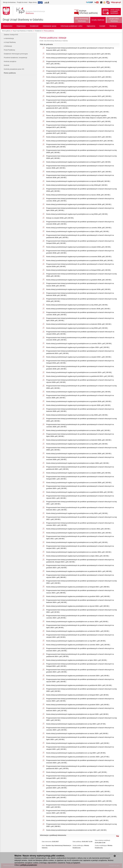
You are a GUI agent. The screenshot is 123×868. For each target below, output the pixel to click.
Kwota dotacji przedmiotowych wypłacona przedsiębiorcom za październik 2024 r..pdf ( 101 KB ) (79, 685)
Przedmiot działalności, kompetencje (15, 58)
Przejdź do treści (22, 2)
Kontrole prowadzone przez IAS (14, 69)
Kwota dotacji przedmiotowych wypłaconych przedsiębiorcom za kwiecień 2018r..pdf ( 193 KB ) (79, 204)
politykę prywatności (29, 865)
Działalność (38, 31)
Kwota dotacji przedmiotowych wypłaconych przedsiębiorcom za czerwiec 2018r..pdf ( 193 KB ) (79, 228)
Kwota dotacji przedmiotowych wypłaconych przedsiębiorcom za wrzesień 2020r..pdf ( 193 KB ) (79, 483)
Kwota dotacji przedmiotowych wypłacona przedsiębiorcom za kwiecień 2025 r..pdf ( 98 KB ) (78, 743)
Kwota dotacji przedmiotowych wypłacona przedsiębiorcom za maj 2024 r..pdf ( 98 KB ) (76, 641)
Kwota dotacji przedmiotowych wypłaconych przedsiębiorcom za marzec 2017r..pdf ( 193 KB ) (78, 67)
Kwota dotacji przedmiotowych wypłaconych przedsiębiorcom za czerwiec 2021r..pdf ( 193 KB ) (79, 552)
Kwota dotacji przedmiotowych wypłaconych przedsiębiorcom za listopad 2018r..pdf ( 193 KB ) (78, 270)
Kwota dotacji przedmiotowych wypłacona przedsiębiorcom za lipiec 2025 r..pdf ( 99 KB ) (77, 772)
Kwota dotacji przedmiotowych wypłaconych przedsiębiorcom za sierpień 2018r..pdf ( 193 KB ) (78, 247)
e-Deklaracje (8, 46)
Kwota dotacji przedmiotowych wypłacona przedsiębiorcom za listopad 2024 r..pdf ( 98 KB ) (77, 695)
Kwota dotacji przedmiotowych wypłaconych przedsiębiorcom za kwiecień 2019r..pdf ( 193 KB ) (79, 324)
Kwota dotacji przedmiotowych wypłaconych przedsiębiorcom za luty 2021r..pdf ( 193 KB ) (77, 513)
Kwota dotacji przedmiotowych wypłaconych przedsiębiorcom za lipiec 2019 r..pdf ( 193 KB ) (78, 347)
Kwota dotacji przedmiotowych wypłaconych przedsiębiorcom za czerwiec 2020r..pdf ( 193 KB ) (79, 454)
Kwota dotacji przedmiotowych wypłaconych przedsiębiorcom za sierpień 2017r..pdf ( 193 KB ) (78, 122)
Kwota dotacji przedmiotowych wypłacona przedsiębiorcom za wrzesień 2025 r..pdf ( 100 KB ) (78, 792)
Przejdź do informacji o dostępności (40, 3)
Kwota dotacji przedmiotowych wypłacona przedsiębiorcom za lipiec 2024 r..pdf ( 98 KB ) (77, 660)
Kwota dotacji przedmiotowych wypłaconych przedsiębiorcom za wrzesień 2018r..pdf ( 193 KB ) (79, 257)
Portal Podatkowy (9, 50)
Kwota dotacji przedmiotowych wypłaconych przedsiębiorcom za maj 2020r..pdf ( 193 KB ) (77, 444)
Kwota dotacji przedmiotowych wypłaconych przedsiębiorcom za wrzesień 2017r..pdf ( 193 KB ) (79, 137)
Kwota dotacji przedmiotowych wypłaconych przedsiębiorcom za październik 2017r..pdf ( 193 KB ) (80, 141)
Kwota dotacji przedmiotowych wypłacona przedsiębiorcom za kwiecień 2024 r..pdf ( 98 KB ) (78, 631)
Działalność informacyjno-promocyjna (16, 54)
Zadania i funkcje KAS (11, 35)
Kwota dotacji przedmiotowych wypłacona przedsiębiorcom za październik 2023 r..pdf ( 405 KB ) (79, 571)
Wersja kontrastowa (9, 2)
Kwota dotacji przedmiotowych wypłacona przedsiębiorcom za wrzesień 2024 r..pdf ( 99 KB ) (78, 676)
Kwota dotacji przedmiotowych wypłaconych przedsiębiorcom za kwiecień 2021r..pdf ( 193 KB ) (79, 533)
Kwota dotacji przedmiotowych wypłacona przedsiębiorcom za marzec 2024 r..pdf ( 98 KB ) (77, 622)
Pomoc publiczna (49, 31)
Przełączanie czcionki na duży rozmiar (48, 2)
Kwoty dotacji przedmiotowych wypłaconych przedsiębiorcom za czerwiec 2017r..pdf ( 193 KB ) (79, 96)
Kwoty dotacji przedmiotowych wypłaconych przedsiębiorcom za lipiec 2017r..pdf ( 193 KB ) (78, 112)
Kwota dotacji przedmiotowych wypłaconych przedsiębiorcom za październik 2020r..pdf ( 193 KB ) (80, 492)
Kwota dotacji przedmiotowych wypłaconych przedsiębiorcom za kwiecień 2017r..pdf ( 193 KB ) (79, 77)
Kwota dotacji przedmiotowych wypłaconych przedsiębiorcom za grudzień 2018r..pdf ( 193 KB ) (79, 280)
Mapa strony (33, 2)
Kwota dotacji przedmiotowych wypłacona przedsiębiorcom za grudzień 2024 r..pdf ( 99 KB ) (78, 705)
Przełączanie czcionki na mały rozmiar (45, 2)
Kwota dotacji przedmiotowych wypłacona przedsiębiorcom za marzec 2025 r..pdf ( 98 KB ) (77, 734)
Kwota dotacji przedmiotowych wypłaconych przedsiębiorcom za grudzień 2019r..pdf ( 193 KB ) (79, 401)
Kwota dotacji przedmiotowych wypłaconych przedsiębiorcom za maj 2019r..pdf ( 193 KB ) (77, 328)
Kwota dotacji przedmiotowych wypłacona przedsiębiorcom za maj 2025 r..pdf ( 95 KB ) (76, 753)
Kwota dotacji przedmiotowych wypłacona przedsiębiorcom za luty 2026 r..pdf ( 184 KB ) (76, 830)
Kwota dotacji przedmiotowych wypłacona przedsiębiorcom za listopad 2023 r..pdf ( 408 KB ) (78, 587)
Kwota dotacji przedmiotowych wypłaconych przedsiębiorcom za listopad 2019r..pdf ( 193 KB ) (78, 392)
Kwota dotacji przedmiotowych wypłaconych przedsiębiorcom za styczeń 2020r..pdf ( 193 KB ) (78, 405)
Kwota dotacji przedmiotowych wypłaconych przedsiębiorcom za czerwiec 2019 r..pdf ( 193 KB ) (79, 344)
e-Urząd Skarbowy (10, 42)
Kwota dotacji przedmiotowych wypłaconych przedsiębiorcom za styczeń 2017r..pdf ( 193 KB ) (78, 54)
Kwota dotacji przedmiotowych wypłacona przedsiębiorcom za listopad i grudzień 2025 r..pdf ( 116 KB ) (81, 817)
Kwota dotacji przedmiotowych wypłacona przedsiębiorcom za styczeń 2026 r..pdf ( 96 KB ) (77, 820)
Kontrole (7, 65)
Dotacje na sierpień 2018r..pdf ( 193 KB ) (60, 218)
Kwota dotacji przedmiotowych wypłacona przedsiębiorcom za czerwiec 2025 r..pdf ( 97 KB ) (78, 757)
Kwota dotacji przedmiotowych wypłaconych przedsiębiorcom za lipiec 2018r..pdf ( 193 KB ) (78, 232)
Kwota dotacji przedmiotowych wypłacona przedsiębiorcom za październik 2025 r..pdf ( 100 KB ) (79, 801)
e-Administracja (9, 38)
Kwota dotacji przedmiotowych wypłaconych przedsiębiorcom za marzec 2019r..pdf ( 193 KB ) (78, 309)
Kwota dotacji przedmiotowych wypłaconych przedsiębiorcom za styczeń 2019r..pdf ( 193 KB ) (78, 289)
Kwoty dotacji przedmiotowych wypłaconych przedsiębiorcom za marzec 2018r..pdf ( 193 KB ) (78, 195)
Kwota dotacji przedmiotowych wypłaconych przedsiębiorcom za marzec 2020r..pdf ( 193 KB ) (78, 430)
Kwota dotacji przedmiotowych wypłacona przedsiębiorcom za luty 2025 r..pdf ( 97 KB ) (76, 724)
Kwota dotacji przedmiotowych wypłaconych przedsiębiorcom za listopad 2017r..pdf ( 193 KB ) (78, 162)
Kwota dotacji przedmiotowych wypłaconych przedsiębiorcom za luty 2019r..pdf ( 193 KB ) (77, 305)
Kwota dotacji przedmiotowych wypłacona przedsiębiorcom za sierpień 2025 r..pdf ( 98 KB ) (77, 782)
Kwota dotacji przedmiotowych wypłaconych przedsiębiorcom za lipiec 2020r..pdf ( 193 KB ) (78, 463)
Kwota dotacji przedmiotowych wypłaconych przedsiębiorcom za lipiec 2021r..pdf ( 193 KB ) (78, 556)
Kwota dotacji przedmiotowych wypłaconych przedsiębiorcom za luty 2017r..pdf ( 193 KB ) (77, 58)
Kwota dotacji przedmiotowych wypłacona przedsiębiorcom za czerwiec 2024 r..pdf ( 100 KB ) (78, 645)
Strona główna (6, 31)
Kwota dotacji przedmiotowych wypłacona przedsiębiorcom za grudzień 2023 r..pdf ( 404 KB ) (78, 596)
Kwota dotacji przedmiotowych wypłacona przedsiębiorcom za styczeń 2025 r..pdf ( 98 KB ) (77, 714)
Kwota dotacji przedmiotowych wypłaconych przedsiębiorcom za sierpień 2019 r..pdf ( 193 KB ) (79, 357)
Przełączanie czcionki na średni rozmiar (47, 2)
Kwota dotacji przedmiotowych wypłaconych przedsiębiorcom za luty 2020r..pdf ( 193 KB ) (77, 415)
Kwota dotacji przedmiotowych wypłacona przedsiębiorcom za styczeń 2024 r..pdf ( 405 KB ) (78, 606)
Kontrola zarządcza (10, 61)
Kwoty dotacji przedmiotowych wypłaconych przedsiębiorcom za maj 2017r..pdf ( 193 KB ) (77, 87)
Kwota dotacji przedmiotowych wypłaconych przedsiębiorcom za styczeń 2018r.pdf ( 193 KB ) (78, 181)
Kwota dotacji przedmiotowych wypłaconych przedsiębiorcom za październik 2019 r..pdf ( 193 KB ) (80, 376)
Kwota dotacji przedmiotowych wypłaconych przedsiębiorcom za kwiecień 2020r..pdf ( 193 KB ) (79, 440)
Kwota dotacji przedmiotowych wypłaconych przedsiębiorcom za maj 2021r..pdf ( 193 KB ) (77, 542)
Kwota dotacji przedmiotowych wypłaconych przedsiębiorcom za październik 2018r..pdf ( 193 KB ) (80, 261)
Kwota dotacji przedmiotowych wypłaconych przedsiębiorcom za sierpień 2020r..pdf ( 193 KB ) (78, 473)
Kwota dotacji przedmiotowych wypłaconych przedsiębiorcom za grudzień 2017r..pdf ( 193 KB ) (79, 172)
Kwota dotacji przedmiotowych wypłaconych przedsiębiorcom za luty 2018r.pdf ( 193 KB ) (77, 185)
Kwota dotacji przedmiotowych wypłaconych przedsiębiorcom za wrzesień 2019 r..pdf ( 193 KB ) (79, 372)
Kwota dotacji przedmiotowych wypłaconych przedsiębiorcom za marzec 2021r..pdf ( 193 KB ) (78, 529)
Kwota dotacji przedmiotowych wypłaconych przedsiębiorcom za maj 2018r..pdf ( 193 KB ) (77, 214)
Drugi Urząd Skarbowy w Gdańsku (23, 20)
